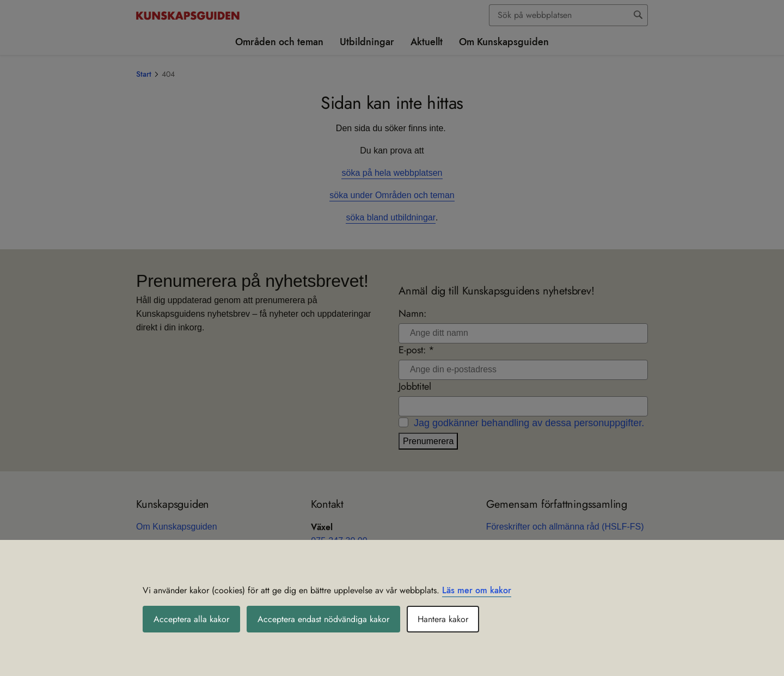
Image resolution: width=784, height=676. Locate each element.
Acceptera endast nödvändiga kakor (323, 619)
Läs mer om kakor (477, 590)
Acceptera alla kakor (191, 619)
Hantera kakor (443, 619)
